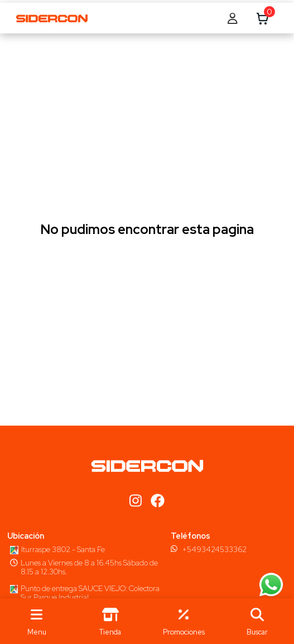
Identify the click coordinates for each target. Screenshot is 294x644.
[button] (257, 621)
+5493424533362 (214, 549)
